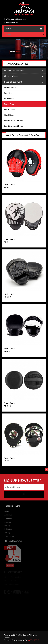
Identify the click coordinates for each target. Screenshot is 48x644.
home (7, 135)
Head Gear (9, 99)
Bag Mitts (8, 93)
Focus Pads (9, 104)
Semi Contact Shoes (13, 126)
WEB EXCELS (34, 640)
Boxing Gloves (10, 88)
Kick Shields (9, 115)
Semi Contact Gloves (14, 121)
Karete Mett (10, 110)
